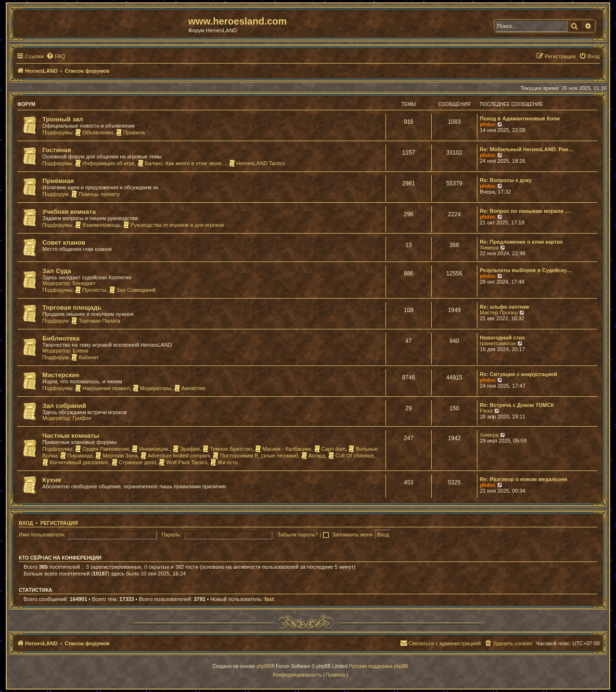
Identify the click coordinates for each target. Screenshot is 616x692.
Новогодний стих (502, 338)
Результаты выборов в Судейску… (526, 270)
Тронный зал (63, 119)
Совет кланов (64, 242)
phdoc (488, 124)
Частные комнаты (71, 436)
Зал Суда (57, 271)
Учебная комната (69, 212)
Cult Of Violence (351, 456)
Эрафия (186, 449)
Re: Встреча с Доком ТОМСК (517, 405)
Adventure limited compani (175, 456)
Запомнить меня (353, 535)
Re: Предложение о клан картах (521, 242)
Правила (130, 132)
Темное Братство (227, 449)
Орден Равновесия (102, 449)
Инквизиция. (151, 449)
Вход (26, 523)
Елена (80, 351)
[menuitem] (56, 56)
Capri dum (330, 449)
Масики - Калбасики (283, 449)
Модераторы (152, 388)
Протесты (90, 290)
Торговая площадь (72, 307)
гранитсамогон (498, 343)
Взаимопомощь (98, 225)
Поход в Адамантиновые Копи (520, 118)
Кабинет (85, 357)
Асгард (313, 456)
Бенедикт (84, 283)
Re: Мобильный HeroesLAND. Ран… (527, 149)
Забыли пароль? (298, 535)
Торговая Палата (96, 321)
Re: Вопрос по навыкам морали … (525, 211)
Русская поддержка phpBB (379, 666)
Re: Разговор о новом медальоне (524, 479)
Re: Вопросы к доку (506, 180)
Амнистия (190, 388)
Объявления (94, 132)
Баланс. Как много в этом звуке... (182, 163)
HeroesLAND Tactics (257, 163)
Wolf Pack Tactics (183, 462)
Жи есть (224, 462)
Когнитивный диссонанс (76, 462)
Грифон (82, 418)
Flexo (486, 411)
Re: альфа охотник (504, 307)
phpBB (264, 666)
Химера (489, 248)
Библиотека (61, 338)
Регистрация (59, 523)
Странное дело (134, 462)
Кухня (52, 480)
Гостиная (57, 150)
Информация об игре (105, 163)
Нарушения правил (102, 388)
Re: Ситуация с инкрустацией (519, 374)
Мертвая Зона (116, 456)
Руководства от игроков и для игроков (173, 225)
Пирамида (77, 456)
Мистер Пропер (499, 313)
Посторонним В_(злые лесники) (255, 456)
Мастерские (61, 375)
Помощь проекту (95, 194)
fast (269, 599)
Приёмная (58, 181)
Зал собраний (64, 406)
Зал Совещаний (133, 290)
